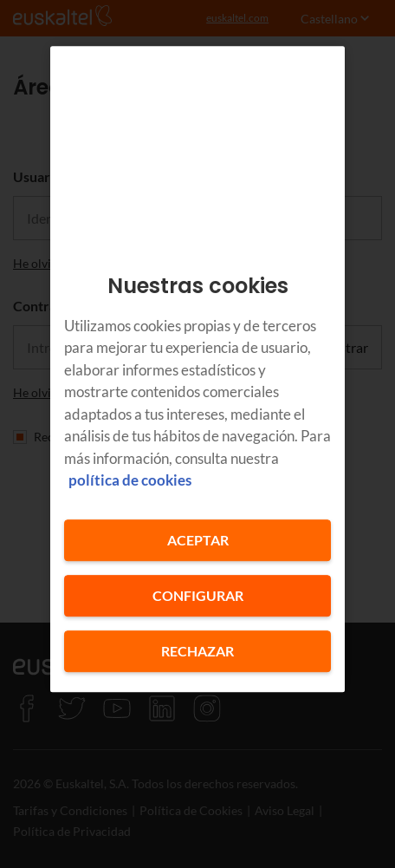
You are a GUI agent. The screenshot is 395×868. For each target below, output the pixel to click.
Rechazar (197, 651)
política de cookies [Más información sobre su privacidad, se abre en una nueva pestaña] (130, 480)
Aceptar (198, 540)
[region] (197, 369)
